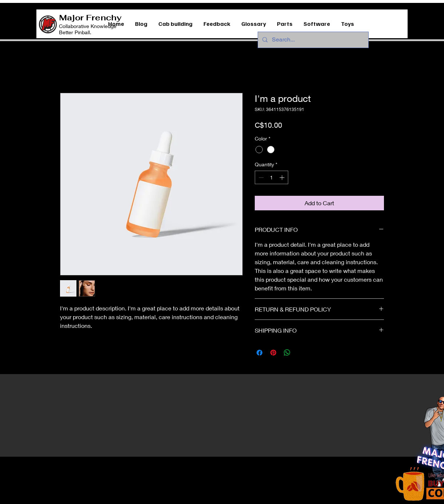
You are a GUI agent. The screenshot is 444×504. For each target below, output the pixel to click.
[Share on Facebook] (259, 353)
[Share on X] (301, 353)
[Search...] (312, 40)
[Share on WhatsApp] (287, 353)
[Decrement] (260, 177)
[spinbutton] (271, 177)
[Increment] (283, 177)
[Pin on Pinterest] (273, 353)
